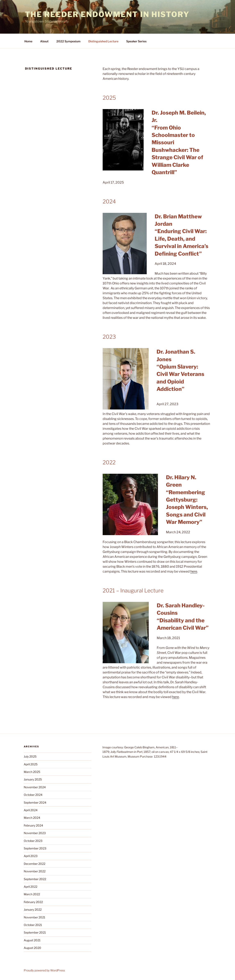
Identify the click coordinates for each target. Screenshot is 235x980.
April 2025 (31, 764)
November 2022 (35, 871)
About (44, 41)
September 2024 (35, 802)
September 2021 (35, 932)
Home (28, 41)
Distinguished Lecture (103, 41)
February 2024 (33, 825)
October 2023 (33, 841)
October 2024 (33, 795)
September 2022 (35, 879)
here (194, 571)
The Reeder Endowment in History (107, 14)
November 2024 (35, 787)
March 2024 (32, 818)
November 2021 (35, 917)
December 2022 (35, 864)
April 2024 (31, 810)
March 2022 (32, 894)
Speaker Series (136, 41)
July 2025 (30, 756)
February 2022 (33, 902)
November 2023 (35, 833)
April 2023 (31, 856)
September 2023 (35, 848)
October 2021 (33, 925)
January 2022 (33, 910)
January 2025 (33, 779)
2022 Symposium (68, 41)
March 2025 (32, 772)
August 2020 (32, 948)
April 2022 (31, 887)
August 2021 (32, 940)
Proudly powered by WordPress (44, 970)
